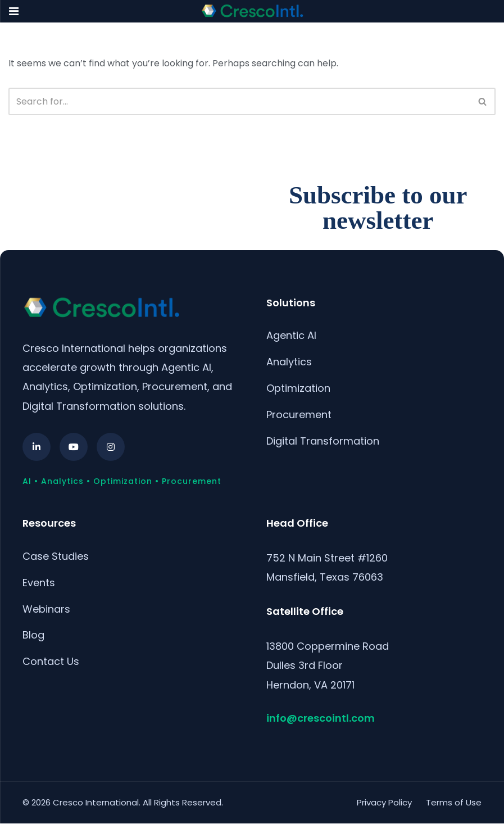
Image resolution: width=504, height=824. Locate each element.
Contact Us (51, 661)
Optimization (298, 388)
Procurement (299, 415)
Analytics (289, 362)
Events (39, 583)
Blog (33, 635)
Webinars (46, 609)
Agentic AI (291, 335)
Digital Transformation (323, 441)
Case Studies (56, 556)
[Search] (239, 101)
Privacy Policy (384, 802)
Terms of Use (454, 802)
